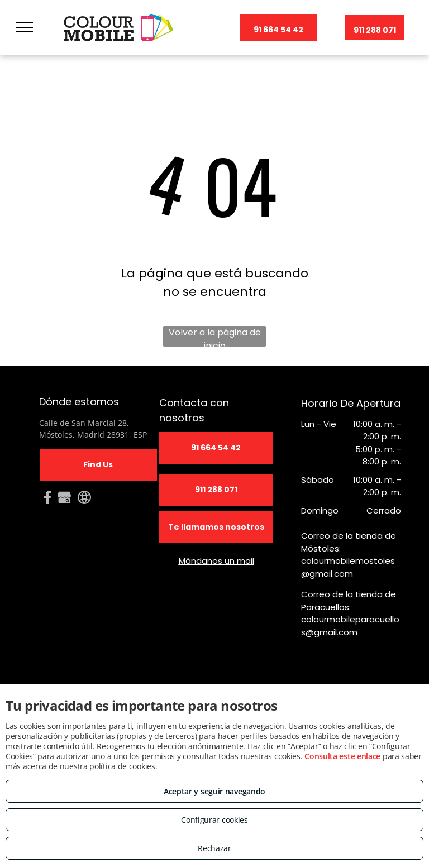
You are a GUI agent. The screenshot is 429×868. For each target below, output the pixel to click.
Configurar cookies (214, 820)
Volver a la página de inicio (215, 336)
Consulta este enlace (342, 756)
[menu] (25, 27)
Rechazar (214, 848)
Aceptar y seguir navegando (214, 791)
